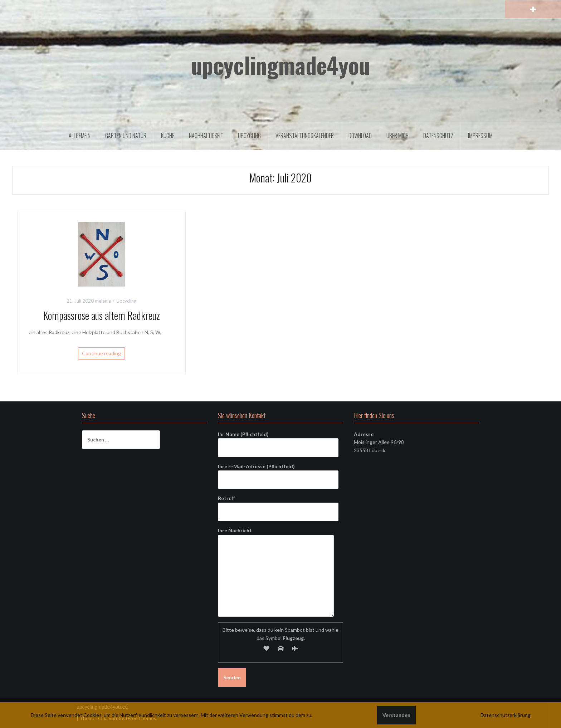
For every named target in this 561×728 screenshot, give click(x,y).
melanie (103, 301)
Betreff (278, 505)
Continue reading (101, 353)
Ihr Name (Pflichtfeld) (278, 441)
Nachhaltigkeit (206, 136)
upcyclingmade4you (280, 65)
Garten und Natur (126, 136)
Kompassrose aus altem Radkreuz (102, 315)
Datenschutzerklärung (506, 715)
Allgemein (80, 136)
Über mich (397, 136)
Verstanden (396, 715)
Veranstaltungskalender (305, 136)
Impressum (480, 136)
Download (360, 136)
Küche (168, 136)
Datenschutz (438, 136)
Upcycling (249, 136)
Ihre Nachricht (276, 534)
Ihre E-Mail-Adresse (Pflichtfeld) (278, 473)
